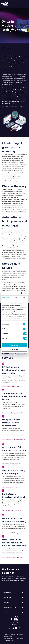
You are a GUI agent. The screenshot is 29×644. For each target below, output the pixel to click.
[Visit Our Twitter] (9, 628)
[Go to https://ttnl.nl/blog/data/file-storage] (15, 477)
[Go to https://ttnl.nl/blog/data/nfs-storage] (15, 524)
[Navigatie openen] (27, 4)
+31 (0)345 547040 (15, 623)
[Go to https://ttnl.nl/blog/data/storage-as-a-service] (15, 401)
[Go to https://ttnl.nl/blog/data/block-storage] (15, 500)
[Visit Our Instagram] (20, 628)
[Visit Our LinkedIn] (13, 628)
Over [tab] (24, 298)
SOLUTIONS (5, 48)
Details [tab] (15, 298)
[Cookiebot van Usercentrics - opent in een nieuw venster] (21, 293)
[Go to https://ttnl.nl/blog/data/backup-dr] (15, 375)
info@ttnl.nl (15, 624)
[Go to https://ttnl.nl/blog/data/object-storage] (15, 454)
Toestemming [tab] (6, 298)
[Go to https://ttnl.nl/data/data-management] (15, 547)
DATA (11, 48)
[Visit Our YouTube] (16, 628)
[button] (15, 593)
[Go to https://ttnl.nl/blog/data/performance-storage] (15, 428)
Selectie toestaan (14, 350)
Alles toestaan (15, 345)
